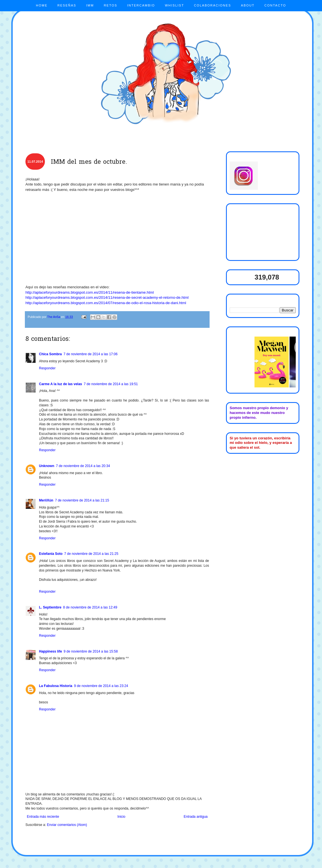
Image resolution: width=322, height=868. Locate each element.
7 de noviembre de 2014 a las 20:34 (83, 466)
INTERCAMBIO (141, 5)
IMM (90, 5)
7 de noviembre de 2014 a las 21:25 (91, 554)
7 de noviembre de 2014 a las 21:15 (82, 500)
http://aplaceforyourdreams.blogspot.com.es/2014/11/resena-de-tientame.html (90, 292)
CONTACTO (275, 5)
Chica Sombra (50, 354)
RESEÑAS (67, 5)
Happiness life (50, 651)
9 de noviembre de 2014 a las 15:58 (91, 651)
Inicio (121, 817)
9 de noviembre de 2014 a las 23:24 (101, 686)
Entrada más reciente (43, 817)
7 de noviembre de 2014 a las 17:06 (91, 354)
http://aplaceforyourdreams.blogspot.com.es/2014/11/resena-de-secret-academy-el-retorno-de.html (107, 297)
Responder (47, 368)
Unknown (47, 466)
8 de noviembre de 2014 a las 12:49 (90, 607)
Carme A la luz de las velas (61, 384)
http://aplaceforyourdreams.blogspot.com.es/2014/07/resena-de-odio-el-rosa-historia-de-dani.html (106, 303)
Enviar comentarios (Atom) (67, 825)
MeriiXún (46, 500)
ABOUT (248, 5)
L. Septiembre (50, 607)
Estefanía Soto (51, 554)
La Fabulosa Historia (56, 686)
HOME (42, 5)
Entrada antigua (196, 817)
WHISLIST (175, 5)
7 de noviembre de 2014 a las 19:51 (111, 384)
